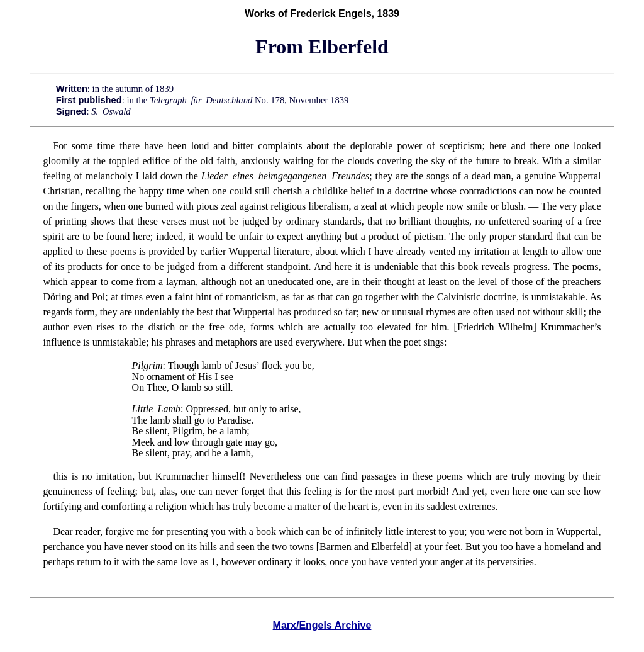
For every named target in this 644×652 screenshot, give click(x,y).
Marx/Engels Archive (322, 625)
